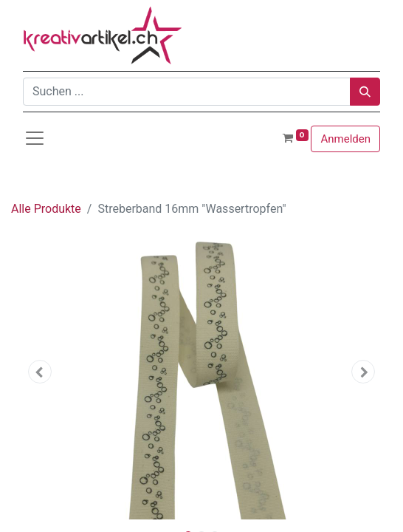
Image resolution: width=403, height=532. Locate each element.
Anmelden (345, 139)
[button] (39, 372)
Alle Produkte (46, 209)
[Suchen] (365, 92)
